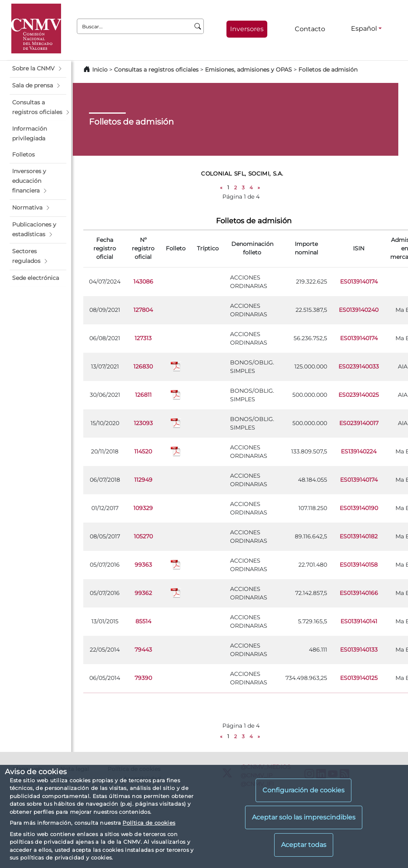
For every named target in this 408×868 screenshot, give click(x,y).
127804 (143, 310)
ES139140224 (359, 451)
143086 (143, 282)
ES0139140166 (359, 593)
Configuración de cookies (303, 790)
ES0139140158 (359, 565)
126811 (143, 395)
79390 (143, 678)
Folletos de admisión (328, 70)
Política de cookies (149, 823)
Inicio (100, 70)
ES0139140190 (359, 508)
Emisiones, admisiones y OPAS (248, 70)
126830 (143, 366)
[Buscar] (198, 26)
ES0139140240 (359, 310)
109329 (143, 508)
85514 (143, 621)
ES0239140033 (359, 366)
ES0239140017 (359, 423)
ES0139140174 (359, 282)
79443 (143, 650)
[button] (38, 69)
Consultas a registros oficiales (156, 70)
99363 (143, 565)
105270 (143, 536)
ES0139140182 (359, 536)
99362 (143, 593)
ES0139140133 (359, 650)
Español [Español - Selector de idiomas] (364, 29)
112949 (143, 480)
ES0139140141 (359, 621)
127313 (143, 338)
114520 (143, 451)
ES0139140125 (359, 678)
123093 (143, 423)
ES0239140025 (359, 395)
